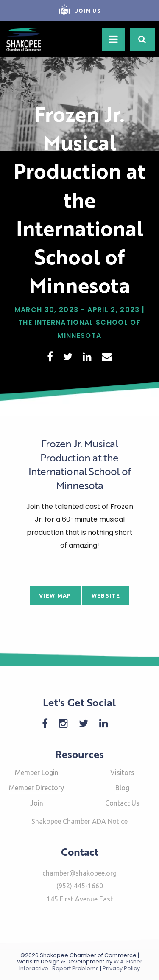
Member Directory (36, 788)
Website (106, 595)
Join (37, 803)
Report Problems (75, 968)
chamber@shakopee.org (79, 873)
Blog (122, 788)
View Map (55, 595)
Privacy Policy (121, 968)
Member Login (37, 772)
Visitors (122, 772)
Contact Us (122, 803)
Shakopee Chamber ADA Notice (79, 821)
